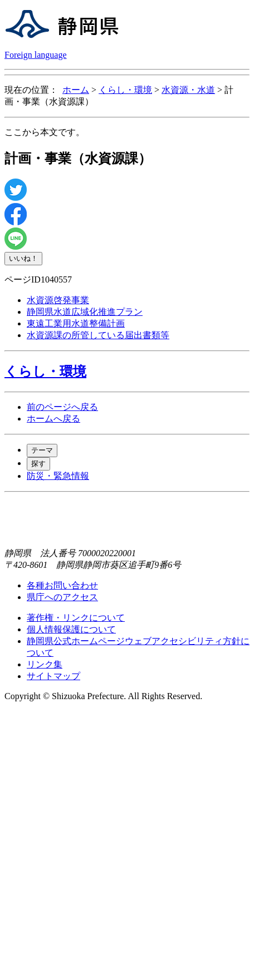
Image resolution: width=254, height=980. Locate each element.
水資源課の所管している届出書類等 (98, 335)
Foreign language (36, 55)
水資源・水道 (188, 90)
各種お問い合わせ (62, 585)
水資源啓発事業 (58, 300)
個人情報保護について (71, 629)
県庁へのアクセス (62, 597)
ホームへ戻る (53, 419)
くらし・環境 (125, 90)
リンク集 (45, 664)
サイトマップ (53, 676)
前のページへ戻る (62, 407)
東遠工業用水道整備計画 (76, 323)
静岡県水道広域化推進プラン (85, 312)
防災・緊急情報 (58, 476)
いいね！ (23, 258)
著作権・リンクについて (76, 618)
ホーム (76, 90)
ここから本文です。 (45, 132)
